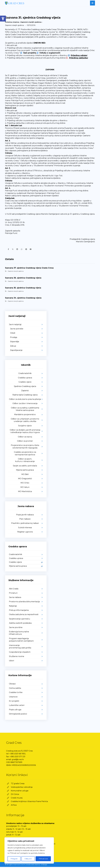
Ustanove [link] (13, 698)
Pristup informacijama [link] (19, 611)
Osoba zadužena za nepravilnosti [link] (24, 616)
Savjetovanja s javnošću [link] (20, 620)
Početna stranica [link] (12, 22)
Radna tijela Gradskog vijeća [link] (25, 396)
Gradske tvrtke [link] (16, 694)
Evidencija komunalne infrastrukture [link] (19, 634)
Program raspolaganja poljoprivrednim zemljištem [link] (21, 641)
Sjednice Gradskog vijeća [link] (25, 387)
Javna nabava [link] (15, 598)
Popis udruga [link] (15, 711)
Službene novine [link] (17, 657)
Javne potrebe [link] (17, 330)
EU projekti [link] (14, 702)
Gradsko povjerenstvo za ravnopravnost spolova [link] (25, 455)
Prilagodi (14, 859)
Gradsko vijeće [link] (25, 383)
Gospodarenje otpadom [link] (20, 653)
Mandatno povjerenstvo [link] (25, 416)
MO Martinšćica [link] (25, 493)
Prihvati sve (43, 859)
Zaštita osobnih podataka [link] (20, 624)
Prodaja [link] (14, 338)
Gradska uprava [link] (25, 379)
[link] (3, 19)
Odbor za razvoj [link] (25, 438)
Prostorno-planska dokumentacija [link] (24, 603)
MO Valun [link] (25, 488)
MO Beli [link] (25, 475)
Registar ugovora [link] (25, 533)
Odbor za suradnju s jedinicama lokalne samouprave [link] (25, 410)
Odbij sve (28, 859)
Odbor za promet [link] (25, 442)
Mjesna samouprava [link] (25, 471)
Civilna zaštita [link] (15, 689)
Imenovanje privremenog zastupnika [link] (20, 648)
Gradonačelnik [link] (25, 375)
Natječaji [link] (13, 607)
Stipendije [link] (15, 343)
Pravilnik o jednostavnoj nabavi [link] (25, 524)
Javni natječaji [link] (15, 326)
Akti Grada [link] (14, 590)
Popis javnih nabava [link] (25, 516)
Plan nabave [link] (25, 520)
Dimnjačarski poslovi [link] (18, 715)
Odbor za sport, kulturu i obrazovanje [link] (25, 461)
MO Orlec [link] (25, 484)
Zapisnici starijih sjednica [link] (31, 22)
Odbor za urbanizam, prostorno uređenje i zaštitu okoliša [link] (25, 421)
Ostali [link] (13, 334)
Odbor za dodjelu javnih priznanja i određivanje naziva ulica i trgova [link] (25, 432)
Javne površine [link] (16, 629)
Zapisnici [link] (25, 392)
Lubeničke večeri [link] (17, 706)
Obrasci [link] (12, 685)
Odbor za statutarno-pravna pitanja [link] (25, 400)
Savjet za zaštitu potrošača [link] (25, 467)
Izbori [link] (12, 662)
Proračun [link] (13, 594)
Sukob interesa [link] (25, 529)
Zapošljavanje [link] (16, 351)
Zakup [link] (13, 347)
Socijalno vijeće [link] (25, 427)
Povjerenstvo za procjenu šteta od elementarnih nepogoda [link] (25, 448)
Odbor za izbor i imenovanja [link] (25, 405)
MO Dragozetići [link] (25, 480)
